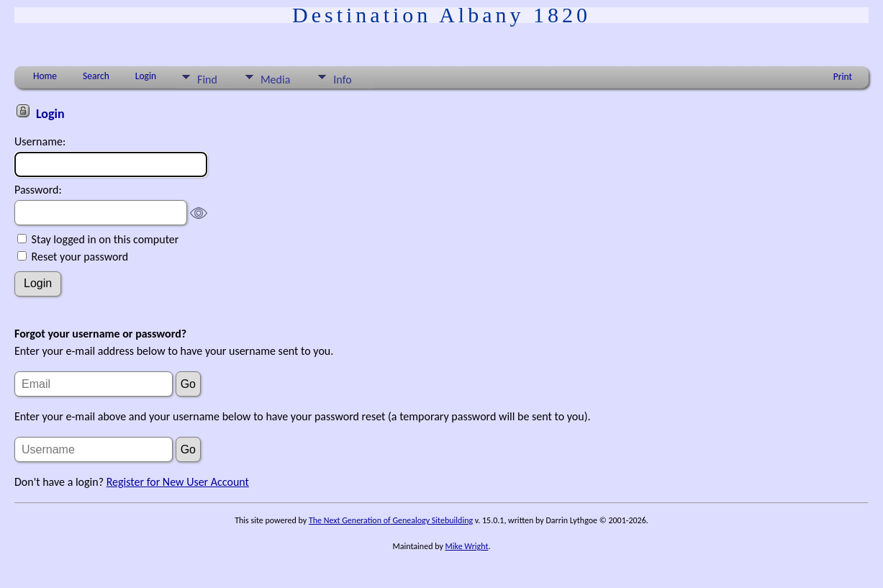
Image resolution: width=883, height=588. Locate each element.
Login (146, 76)
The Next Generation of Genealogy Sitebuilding (391, 520)
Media (275, 80)
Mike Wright (467, 546)
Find (207, 80)
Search (96, 76)
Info (342, 80)
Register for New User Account (178, 482)
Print (843, 77)
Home (45, 76)
